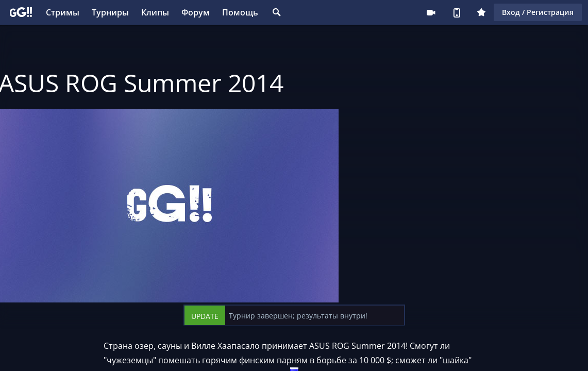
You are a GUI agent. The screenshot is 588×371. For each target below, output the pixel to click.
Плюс (481, 12)
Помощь (240, 12)
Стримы (63, 12)
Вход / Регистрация (538, 12)
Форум (196, 12)
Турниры (110, 12)
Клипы (155, 12)
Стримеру (431, 12)
